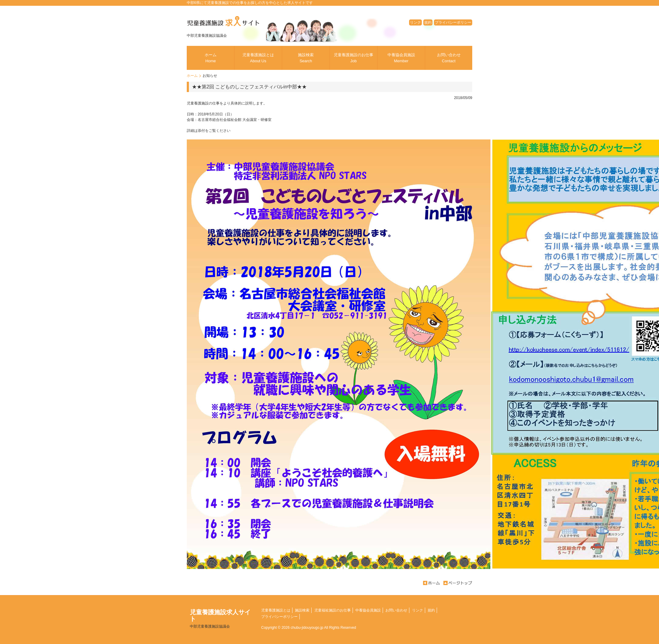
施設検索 (306, 58)
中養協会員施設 (401, 58)
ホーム (211, 58)
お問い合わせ (449, 58)
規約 (428, 22)
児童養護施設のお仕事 (353, 58)
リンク (415, 22)
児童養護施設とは (258, 58)
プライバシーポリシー (453, 22)
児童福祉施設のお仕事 (333, 610)
